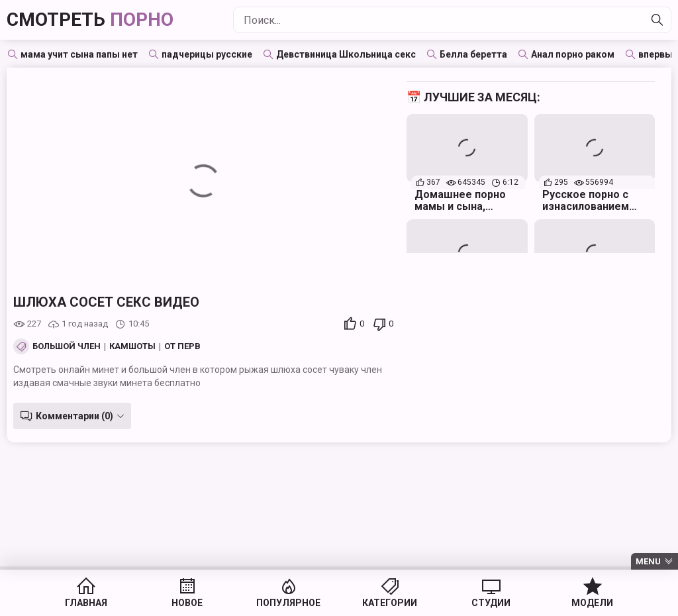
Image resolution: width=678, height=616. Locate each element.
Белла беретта (473, 54)
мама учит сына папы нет (79, 54)
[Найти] (657, 20)
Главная (86, 603)
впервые (658, 54)
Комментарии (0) (74, 416)
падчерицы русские (207, 54)
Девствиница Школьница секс (346, 54)
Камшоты (132, 346)
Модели (592, 603)
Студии (491, 603)
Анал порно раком (573, 54)
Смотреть (90, 20)
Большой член (67, 346)
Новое (187, 603)
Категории (390, 603)
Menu (648, 561)
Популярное (288, 603)
